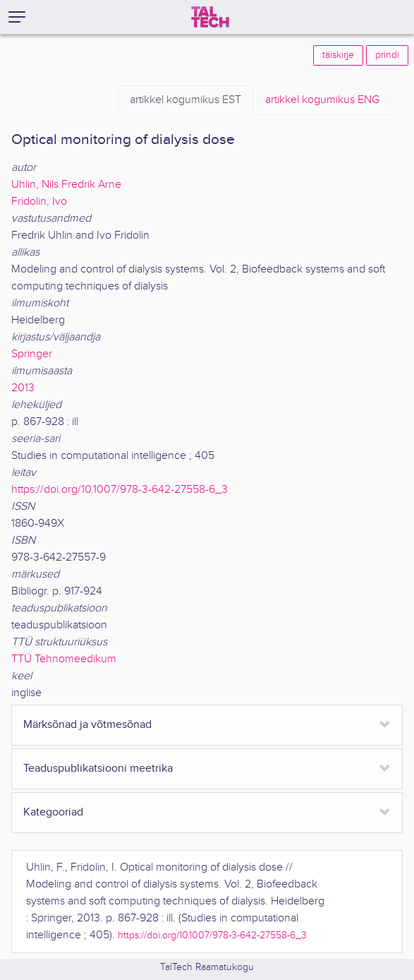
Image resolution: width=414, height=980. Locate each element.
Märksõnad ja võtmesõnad (87, 725)
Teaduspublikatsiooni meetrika (98, 769)
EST (185, 100)
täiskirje (338, 55)
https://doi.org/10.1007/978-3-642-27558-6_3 (120, 490)
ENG (322, 100)
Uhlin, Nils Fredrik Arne (66, 185)
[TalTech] (210, 17)
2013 (23, 388)
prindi (387, 55)
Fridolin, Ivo (39, 202)
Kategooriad (53, 812)
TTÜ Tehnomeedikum (64, 659)
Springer (32, 354)
